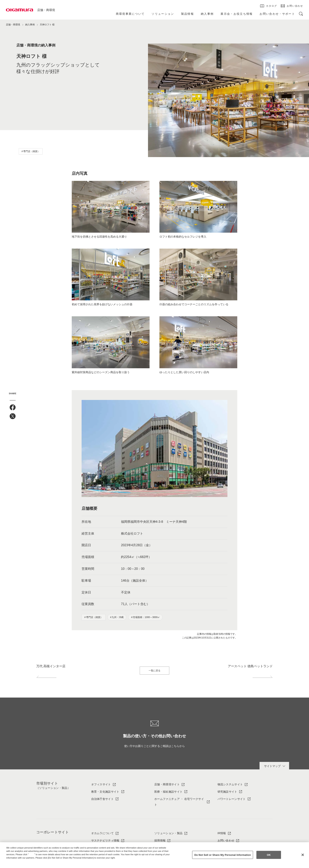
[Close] (303, 855)
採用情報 (160, 840)
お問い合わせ (226, 840)
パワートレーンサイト (232, 799)
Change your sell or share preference (27, 864)
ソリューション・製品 (168, 833)
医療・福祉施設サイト (168, 792)
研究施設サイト (227, 792)
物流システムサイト (230, 784)
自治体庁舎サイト (103, 799)
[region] (154, 855)
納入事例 (30, 25)
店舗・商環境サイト (167, 784)
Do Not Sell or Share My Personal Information (223, 855)
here (32, 854)
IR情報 (222, 833)
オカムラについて (103, 833)
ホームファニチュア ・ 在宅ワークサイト (179, 802)
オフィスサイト (101, 784)
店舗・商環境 (46, 10)
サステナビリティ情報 (105, 840)
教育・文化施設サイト (105, 792)
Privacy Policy (15, 861)
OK (269, 855)
